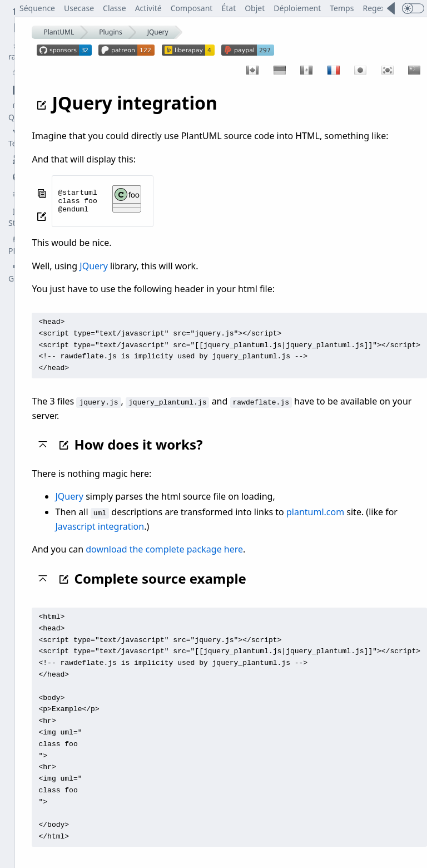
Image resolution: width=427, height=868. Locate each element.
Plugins (110, 32)
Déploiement (298, 8)
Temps (342, 8)
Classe (115, 8)
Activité (148, 8)
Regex (374, 8)
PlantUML (59, 32)
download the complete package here (164, 545)
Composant (192, 8)
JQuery (158, 32)
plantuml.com (315, 508)
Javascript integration (100, 522)
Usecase (80, 8)
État (229, 8)
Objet (255, 8)
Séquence (38, 8)
